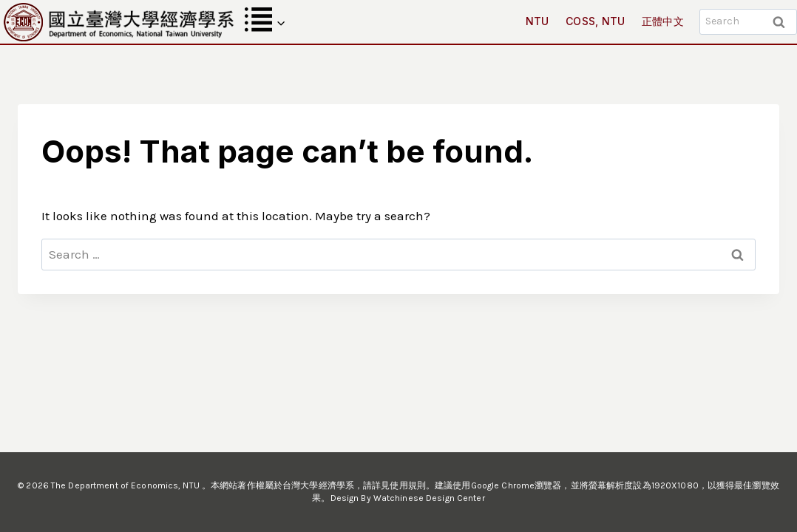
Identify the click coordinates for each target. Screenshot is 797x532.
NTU (537, 21)
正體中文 (663, 21)
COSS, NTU (596, 21)
